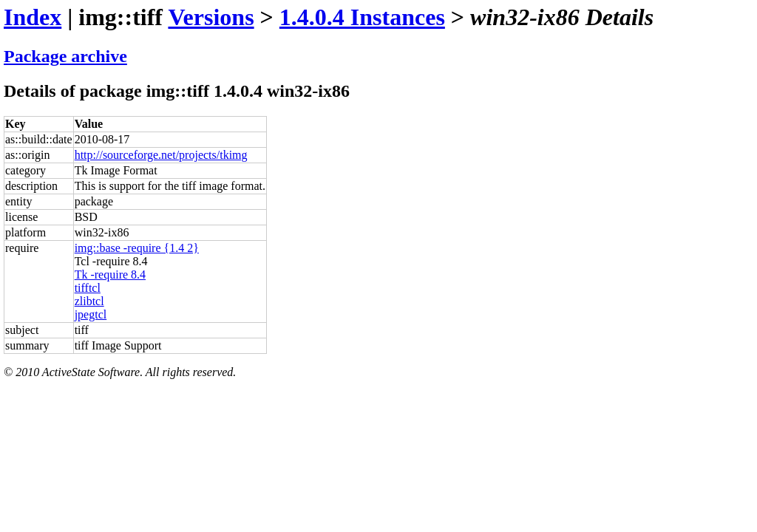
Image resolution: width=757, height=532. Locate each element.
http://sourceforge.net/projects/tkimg (161, 155)
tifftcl (88, 288)
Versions (211, 17)
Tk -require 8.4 (110, 274)
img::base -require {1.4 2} (137, 248)
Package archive (65, 56)
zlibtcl (89, 301)
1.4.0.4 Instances (362, 17)
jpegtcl (91, 314)
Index (33, 17)
